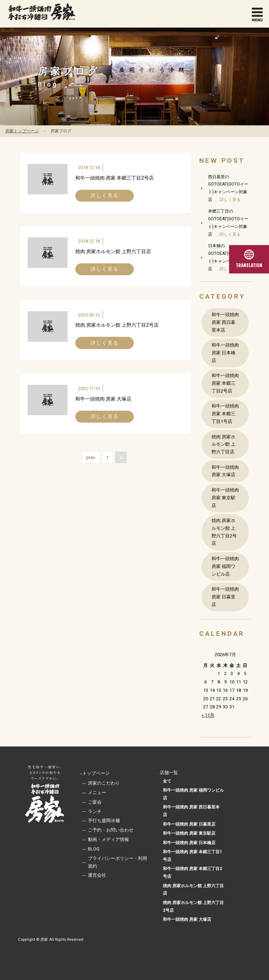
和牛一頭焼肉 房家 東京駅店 (225, 498)
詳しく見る (105, 195)
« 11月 (208, 715)
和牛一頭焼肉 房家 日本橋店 (225, 353)
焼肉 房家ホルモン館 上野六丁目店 (113, 251)
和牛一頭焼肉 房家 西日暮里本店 (225, 322)
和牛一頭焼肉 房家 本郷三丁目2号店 (115, 178)
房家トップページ (22, 131)
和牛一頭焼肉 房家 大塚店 (103, 399)
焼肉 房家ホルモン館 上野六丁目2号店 (117, 325)
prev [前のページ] (91, 458)
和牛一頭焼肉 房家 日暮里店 (225, 597)
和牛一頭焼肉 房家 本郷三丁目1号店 (225, 414)
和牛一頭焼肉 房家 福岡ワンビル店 (225, 566)
